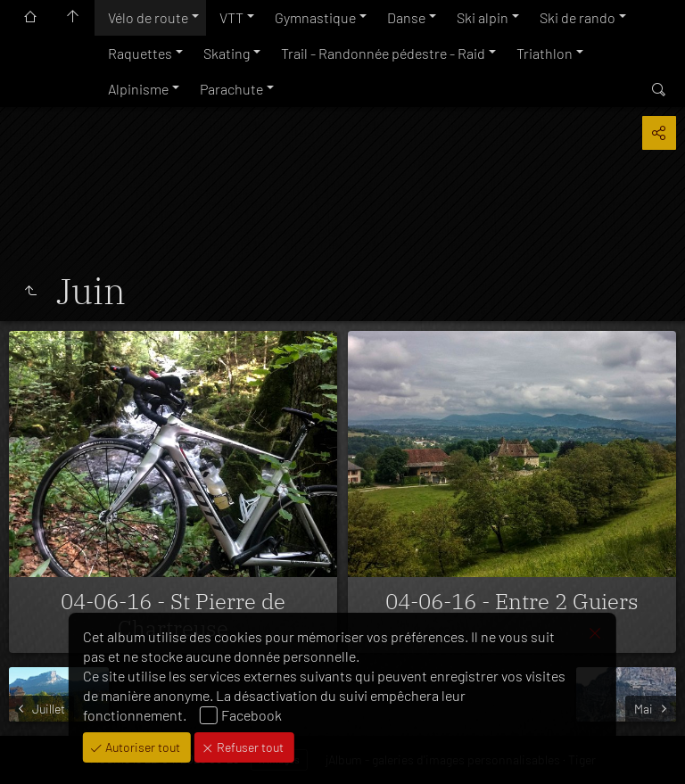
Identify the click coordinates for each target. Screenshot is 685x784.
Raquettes (140, 53)
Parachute (231, 89)
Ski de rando (578, 17)
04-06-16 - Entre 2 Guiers (512, 601)
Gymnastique (315, 17)
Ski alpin (483, 17)
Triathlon (545, 53)
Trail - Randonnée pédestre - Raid (383, 53)
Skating (227, 53)
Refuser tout (249, 747)
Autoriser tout (141, 747)
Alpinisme (138, 89)
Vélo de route (148, 17)
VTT (231, 17)
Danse (406, 17)
